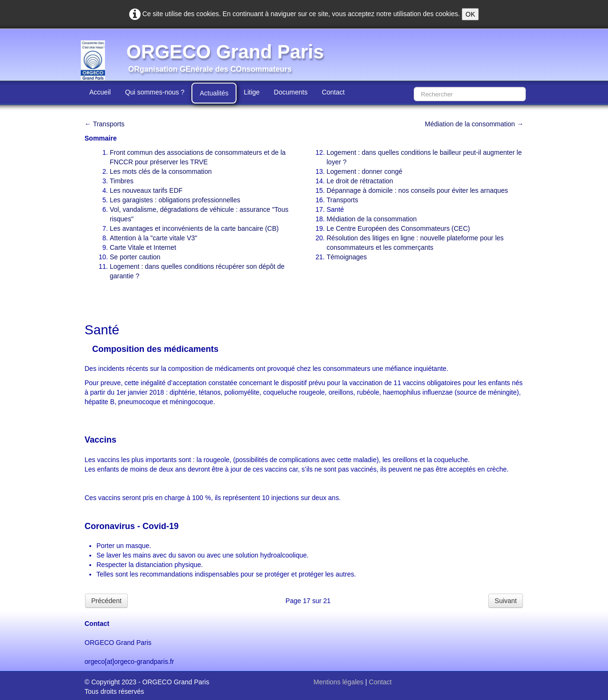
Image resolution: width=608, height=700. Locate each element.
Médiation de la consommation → (474, 124)
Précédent (106, 601)
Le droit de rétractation (360, 181)
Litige (252, 92)
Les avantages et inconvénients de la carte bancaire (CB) (194, 228)
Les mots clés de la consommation (161, 171)
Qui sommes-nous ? (155, 92)
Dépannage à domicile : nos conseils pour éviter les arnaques (418, 190)
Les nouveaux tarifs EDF (146, 190)
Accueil (100, 92)
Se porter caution (135, 257)
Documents (291, 92)
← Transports (104, 124)
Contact (333, 92)
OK (470, 14)
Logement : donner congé (365, 171)
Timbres (122, 181)
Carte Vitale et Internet (143, 247)
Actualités (214, 93)
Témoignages (347, 257)
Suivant (506, 601)
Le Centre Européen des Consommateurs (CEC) (399, 228)
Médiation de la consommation (372, 219)
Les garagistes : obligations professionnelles (175, 200)
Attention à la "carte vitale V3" (153, 238)
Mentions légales (338, 682)
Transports (342, 200)
